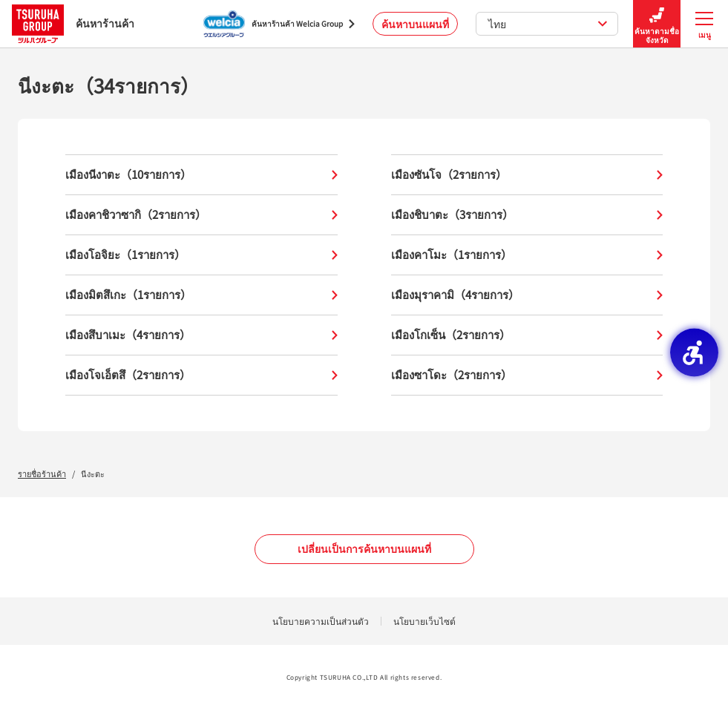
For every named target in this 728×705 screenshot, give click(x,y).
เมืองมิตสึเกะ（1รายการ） (201, 295)
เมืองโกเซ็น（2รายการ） (527, 335)
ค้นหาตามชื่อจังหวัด (657, 24)
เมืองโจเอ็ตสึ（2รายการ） (201, 375)
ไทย (548, 24)
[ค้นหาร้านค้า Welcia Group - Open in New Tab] (279, 24)
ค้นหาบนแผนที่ (415, 24)
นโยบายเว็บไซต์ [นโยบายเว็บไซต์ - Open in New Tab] (424, 621)
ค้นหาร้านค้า (73, 23)
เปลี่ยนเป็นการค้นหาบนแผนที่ (364, 548)
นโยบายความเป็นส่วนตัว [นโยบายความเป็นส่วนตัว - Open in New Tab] (321, 621)
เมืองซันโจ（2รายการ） (527, 175)
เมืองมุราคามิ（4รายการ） (527, 295)
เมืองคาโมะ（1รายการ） (527, 255)
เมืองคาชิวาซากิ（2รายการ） (201, 215)
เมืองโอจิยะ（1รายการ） (201, 255)
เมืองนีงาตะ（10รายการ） (201, 175)
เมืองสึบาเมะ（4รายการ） (201, 335)
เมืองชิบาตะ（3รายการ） (527, 215)
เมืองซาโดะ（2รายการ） (527, 375)
